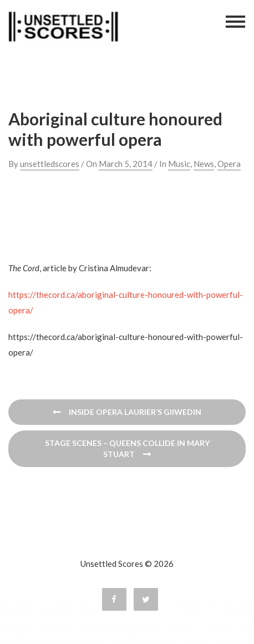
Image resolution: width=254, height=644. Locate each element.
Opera (229, 164)
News (204, 164)
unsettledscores (50, 164)
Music (179, 164)
